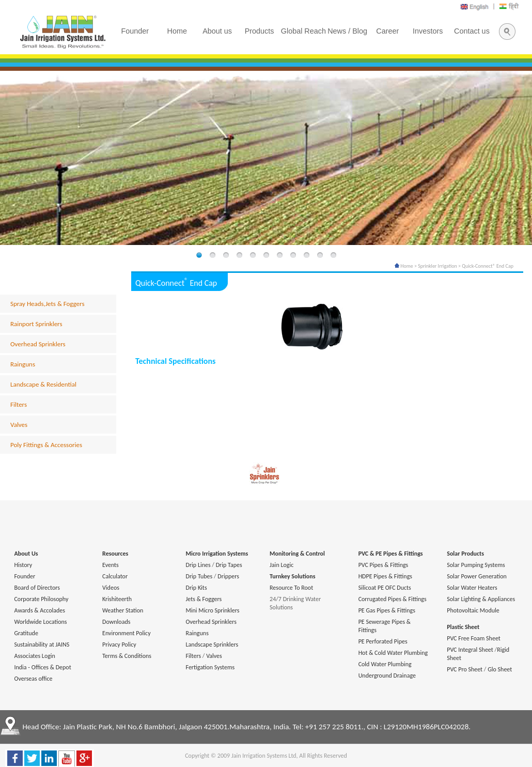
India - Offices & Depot (42, 667)
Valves (19, 425)
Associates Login (34, 656)
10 (320, 256)
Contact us (472, 31)
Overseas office (33, 679)
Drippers (228, 576)
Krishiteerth (117, 599)
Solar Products (465, 554)
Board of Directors (37, 588)
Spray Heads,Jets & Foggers (47, 304)
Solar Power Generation (477, 576)
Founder (25, 576)
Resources (115, 554)
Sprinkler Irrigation (437, 266)
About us (217, 31)
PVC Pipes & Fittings (384, 565)
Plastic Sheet (463, 627)
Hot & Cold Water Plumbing (393, 653)
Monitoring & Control (297, 554)
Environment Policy (127, 633)
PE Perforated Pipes (383, 641)
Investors (428, 31)
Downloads (116, 622)
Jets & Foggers (204, 599)
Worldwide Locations (40, 622)
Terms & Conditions (127, 656)
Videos (111, 588)
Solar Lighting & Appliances (481, 599)
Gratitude (26, 633)
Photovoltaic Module (473, 610)
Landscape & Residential (43, 384)
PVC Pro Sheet (465, 669)
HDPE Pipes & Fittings (385, 576)
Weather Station (123, 610)
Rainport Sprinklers (36, 324)
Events (111, 565)
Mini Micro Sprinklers (213, 610)
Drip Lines (198, 565)
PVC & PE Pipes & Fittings (391, 554)
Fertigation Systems (210, 667)
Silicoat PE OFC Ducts (385, 588)
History (23, 565)
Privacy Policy (119, 645)
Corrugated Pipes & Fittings (393, 599)
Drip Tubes (199, 576)
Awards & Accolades (40, 610)
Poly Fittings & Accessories (46, 445)
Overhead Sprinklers (38, 344)
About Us (26, 554)
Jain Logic (281, 565)
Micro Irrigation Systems (217, 554)
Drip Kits (197, 588)
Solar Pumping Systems (476, 565)
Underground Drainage (387, 676)
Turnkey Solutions (292, 576)
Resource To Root (291, 588)
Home (404, 266)
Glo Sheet (500, 669)
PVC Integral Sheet (470, 650)
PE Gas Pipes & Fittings (387, 610)
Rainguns (23, 364)
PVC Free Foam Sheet (474, 638)
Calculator (115, 576)
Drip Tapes (229, 565)
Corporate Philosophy (41, 599)
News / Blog (347, 31)
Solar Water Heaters (472, 588)
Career (387, 31)
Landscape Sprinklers (212, 645)
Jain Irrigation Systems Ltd (264, 756)
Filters (19, 404)
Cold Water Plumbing (385, 664)
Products (260, 31)
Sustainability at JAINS (42, 645)
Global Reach (303, 31)
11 (333, 256)
